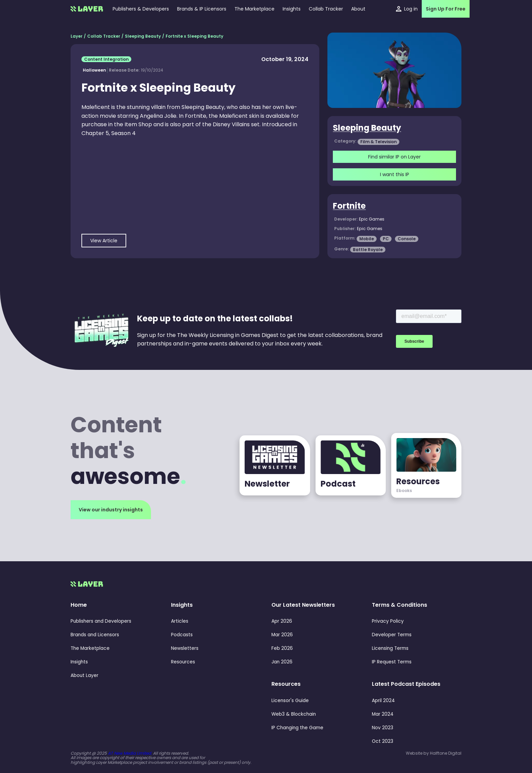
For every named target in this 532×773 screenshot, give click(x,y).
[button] (292, 9)
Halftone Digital (446, 753)
